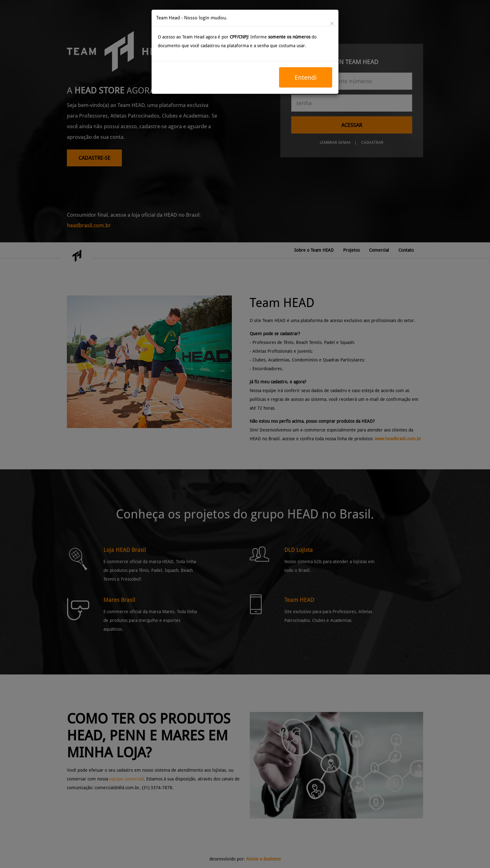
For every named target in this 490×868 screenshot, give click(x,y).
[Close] (332, 24)
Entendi (306, 78)
